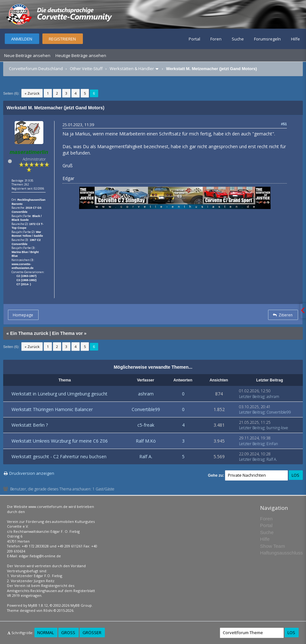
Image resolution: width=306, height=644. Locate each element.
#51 (284, 124)
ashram (146, 394)
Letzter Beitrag (252, 397)
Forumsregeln (267, 39)
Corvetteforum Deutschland (36, 69)
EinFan (272, 444)
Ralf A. (146, 456)
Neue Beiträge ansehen (27, 55)
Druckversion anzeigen (32, 473)
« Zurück (32, 93)
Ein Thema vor (67, 333)
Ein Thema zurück (29, 333)
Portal (194, 39)
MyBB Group (81, 605)
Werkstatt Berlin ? (30, 425)
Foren (216, 39)
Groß (68, 633)
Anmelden (22, 39)
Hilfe (295, 39)
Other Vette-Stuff (86, 69)
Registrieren (62, 39)
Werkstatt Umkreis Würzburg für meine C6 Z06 (60, 441)
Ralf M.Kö (146, 441)
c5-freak (146, 425)
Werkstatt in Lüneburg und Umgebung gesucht (59, 394)
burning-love (277, 428)
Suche (238, 39)
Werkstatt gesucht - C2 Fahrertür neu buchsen (59, 456)
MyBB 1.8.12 (38, 605)
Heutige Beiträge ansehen (81, 55)
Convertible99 (146, 409)
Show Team (273, 546)
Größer (92, 633)
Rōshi (48, 610)
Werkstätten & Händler (132, 69)
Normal (46, 633)
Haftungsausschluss (281, 553)
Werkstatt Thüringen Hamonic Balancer (52, 409)
